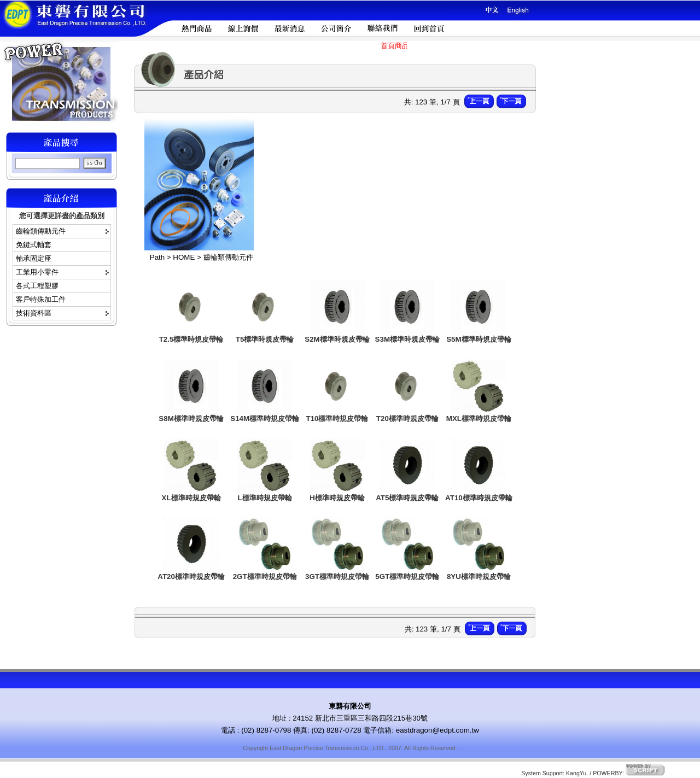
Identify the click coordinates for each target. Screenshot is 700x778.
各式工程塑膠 (37, 286)
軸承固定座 (34, 258)
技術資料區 (34, 313)
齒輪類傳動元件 (41, 231)
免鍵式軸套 (34, 245)
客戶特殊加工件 (41, 299)
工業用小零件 (37, 272)
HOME (184, 257)
